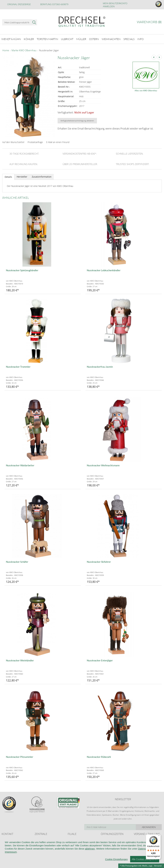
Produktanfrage (35, 142)
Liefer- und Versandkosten (145, 840)
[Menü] (159, 836)
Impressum (11, 866)
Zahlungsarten (140, 846)
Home (6, 50)
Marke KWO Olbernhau (24, 50)
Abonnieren (149, 827)
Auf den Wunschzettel (13, 142)
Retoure (137, 843)
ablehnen (90, 863)
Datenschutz (145, 863)
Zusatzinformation (42, 177)
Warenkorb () (149, 22)
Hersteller (22, 177)
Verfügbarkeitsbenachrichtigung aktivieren (77, 121)
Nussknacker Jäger (49, 50)
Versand (158, 866)
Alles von (146, 91)
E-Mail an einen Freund (58, 142)
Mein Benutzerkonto (115, 3)
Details (8, 177)
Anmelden (109, 6)
